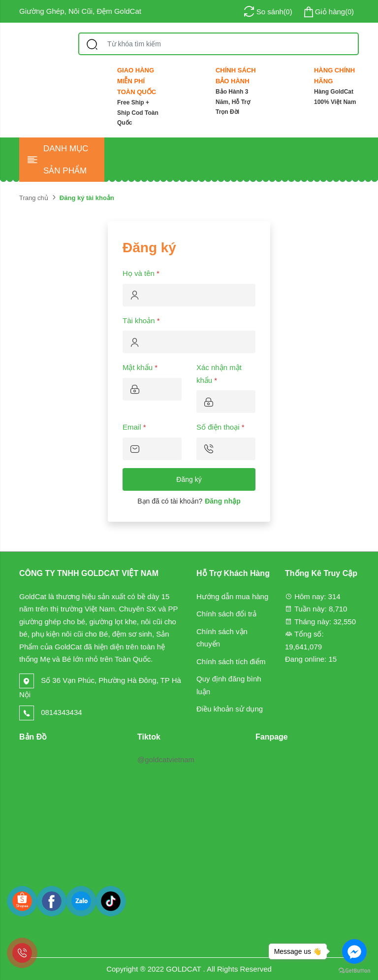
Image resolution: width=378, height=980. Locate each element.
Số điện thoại (220, 427)
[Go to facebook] (354, 951)
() (328, 12)
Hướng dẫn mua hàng (232, 596)
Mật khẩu (140, 367)
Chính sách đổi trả (226, 614)
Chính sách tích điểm (231, 661)
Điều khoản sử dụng (230, 709)
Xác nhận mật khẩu (219, 374)
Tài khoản (141, 321)
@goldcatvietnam (166, 760)
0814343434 (51, 712)
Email (134, 427)
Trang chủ (34, 198)
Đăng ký (189, 479)
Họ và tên (141, 273)
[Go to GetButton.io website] (354, 970)
